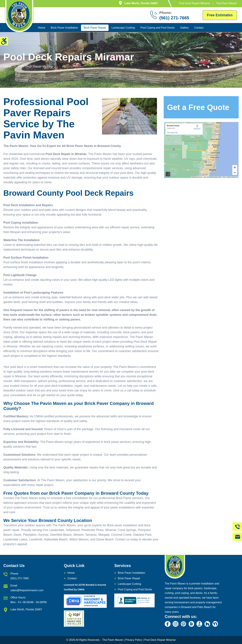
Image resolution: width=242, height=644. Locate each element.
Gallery (184, 28)
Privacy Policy (134, 640)
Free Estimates (219, 15)
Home (42, 28)
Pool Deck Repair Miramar (160, 640)
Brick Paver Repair (95, 28)
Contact (199, 28)
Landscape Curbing (123, 28)
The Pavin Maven (113, 640)
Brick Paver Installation (64, 28)
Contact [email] (72, 578)
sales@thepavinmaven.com (27, 590)
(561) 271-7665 (20, 578)
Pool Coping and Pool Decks (158, 28)
